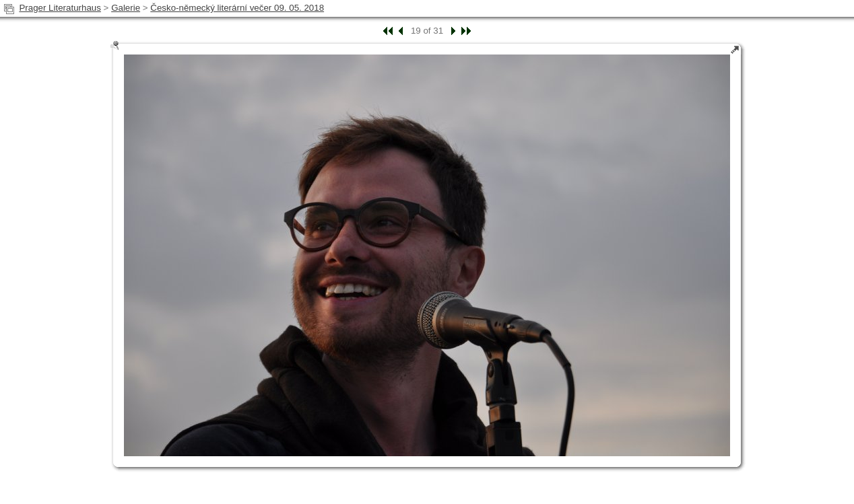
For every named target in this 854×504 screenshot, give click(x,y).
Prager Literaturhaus (60, 8)
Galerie (126, 8)
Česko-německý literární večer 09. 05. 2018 (237, 8)
